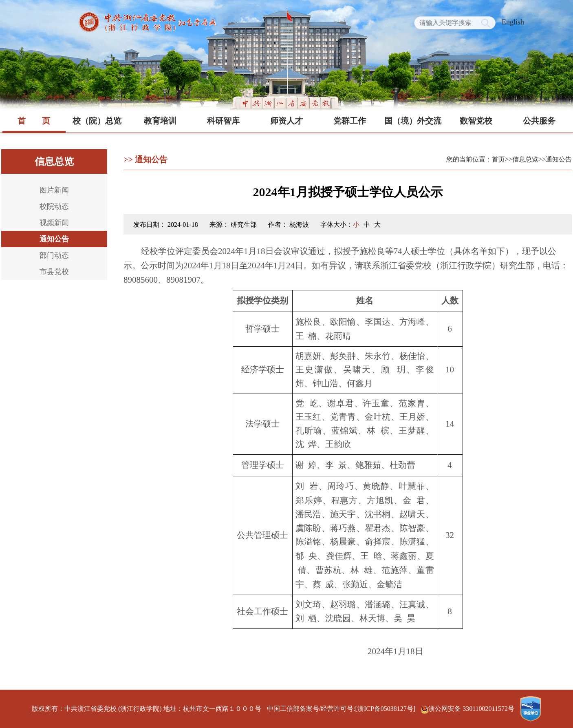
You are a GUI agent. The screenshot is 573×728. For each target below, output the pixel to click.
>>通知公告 (555, 159)
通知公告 (54, 239)
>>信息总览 (522, 159)
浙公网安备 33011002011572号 (468, 709)
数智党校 (476, 121)
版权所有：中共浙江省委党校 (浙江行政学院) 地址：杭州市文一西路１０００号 (147, 709)
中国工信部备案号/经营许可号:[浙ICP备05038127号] (341, 709)
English (513, 22)
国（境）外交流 (413, 121)
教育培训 (160, 121)
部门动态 (54, 255)
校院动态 (54, 206)
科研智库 (223, 121)
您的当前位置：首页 (476, 159)
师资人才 (286, 121)
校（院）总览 (97, 121)
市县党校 (54, 272)
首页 (34, 121)
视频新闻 (54, 223)
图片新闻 (54, 190)
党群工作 (350, 121)
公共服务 (539, 121)
